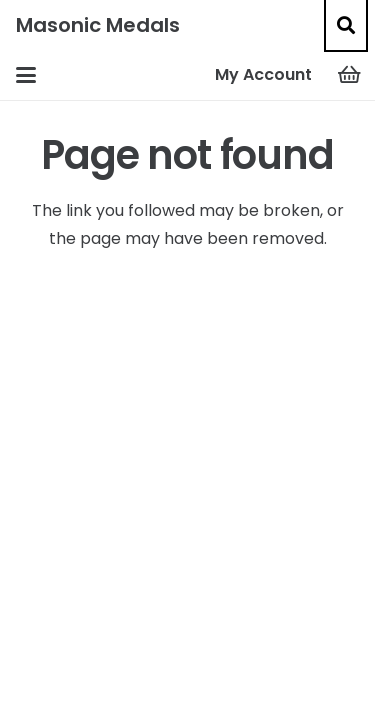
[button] (346, 25)
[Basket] (350, 75)
